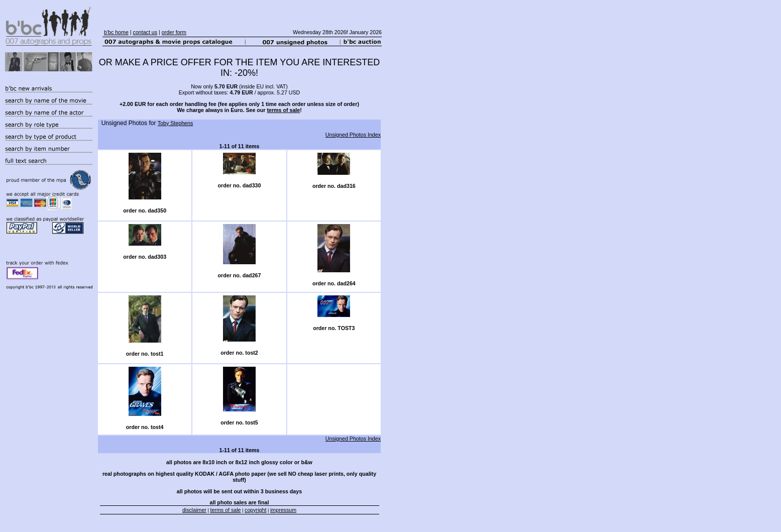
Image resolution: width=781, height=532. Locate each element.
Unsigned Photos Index (353, 135)
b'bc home (116, 32)
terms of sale (283, 110)
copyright (255, 510)
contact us (145, 32)
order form (174, 32)
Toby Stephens (176, 123)
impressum (283, 510)
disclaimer (194, 510)
